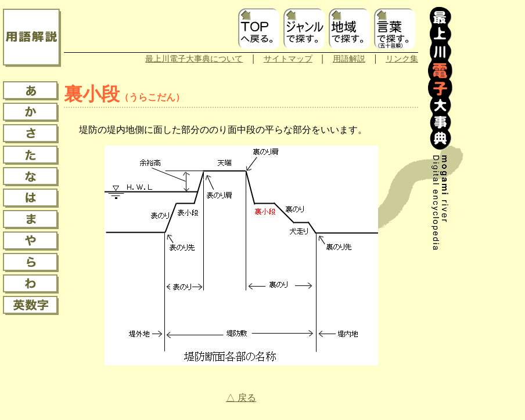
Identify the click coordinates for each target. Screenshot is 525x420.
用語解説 (349, 59)
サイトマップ (288, 59)
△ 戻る (241, 398)
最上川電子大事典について (194, 59)
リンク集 (402, 59)
